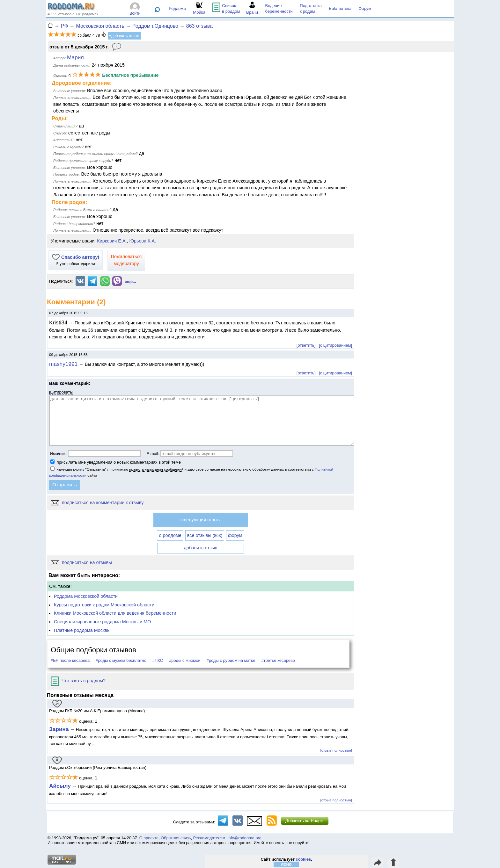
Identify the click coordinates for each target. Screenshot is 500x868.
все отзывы (205, 535)
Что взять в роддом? (78, 681)
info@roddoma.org (245, 838)
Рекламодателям (209, 838)
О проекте (149, 838)
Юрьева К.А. (143, 241)
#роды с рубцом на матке (231, 660)
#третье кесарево (278, 660)
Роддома (177, 8)
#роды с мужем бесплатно (121, 660)
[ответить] (306, 345)
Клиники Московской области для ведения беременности (115, 613)
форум (235, 535)
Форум (365, 8)
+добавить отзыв (124, 36)
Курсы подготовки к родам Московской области (104, 605)
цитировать (61, 392)
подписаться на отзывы (81, 562)
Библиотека (340, 8)
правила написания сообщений (156, 469)
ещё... (130, 282)
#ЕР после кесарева (70, 660)
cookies (304, 859)
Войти (135, 13)
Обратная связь (176, 838)
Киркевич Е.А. (112, 241)
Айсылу (60, 786)
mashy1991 (63, 364)
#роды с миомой (185, 660)
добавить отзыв (201, 548)
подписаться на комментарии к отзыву (97, 503)
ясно (287, 864)
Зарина (59, 729)
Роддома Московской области (86, 596)
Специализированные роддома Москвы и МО (103, 622)
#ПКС (158, 660)
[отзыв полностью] (336, 750)
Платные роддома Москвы (82, 630)
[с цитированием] (335, 345)
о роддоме (170, 535)
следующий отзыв (201, 520)
